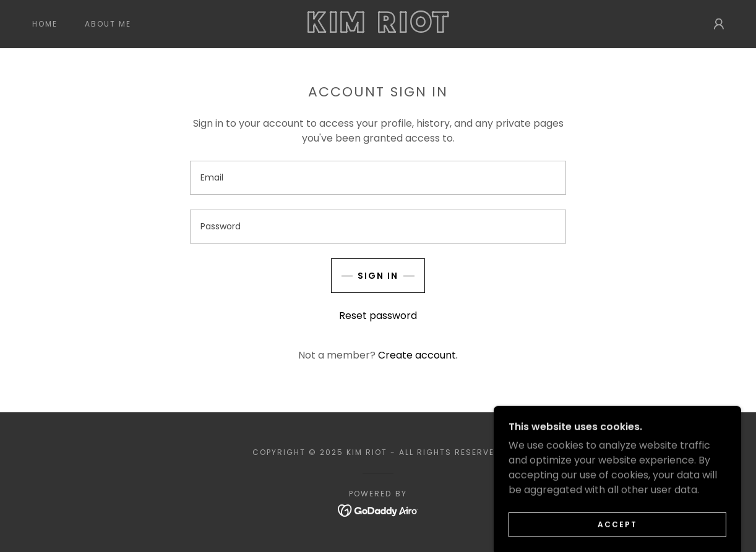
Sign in (378, 276)
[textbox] (378, 178)
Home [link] (45, 24)
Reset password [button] (378, 316)
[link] (378, 29)
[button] (719, 24)
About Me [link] (108, 24)
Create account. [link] (418, 355)
